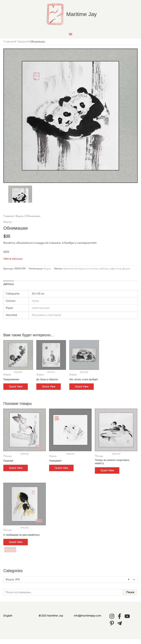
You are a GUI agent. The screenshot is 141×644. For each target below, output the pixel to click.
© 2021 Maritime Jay (51, 621)
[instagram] (113, 621)
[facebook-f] (120, 621)
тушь (36, 305)
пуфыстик (115, 273)
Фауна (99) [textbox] (67, 584)
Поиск (130, 597)
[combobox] (70, 584)
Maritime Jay (83, 16)
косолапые (91, 273)
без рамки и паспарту (47, 319)
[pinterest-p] (113, 628)
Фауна (19, 220)
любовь (103, 273)
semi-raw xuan (41, 312)
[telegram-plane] (120, 628)
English (8, 621)
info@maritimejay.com (87, 621)
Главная (8, 220)
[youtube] (128, 621)
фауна (126, 273)
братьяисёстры (73, 273)
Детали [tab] (9, 288)
